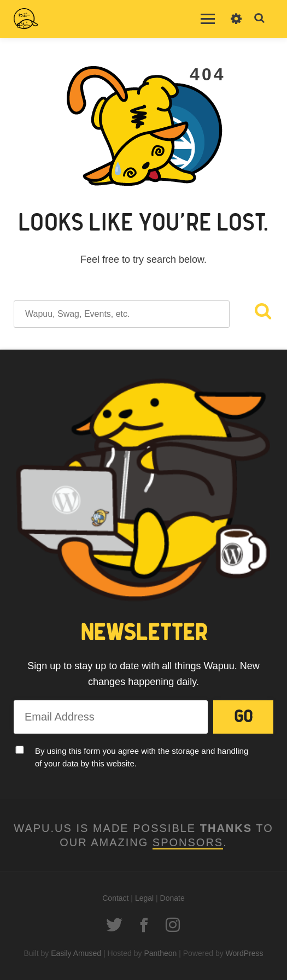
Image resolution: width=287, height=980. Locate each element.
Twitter (114, 925)
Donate (172, 898)
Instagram (173, 925)
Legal (144, 898)
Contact (115, 898)
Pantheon (160, 953)
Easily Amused (76, 953)
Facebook (144, 925)
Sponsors (188, 842)
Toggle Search (260, 19)
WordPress (245, 953)
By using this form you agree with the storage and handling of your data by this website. (142, 757)
